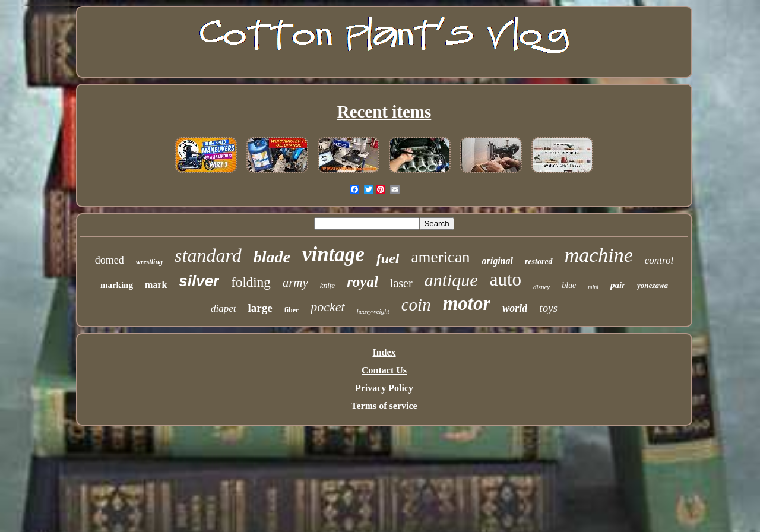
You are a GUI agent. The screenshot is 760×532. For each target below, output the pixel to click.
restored (539, 262)
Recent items (384, 112)
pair (618, 285)
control (659, 260)
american (441, 257)
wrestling (149, 262)
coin (416, 305)
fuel (388, 258)
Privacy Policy (384, 388)
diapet (224, 308)
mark (156, 285)
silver (199, 281)
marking (117, 285)
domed (110, 260)
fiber (292, 310)
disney (541, 287)
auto (506, 279)
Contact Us (384, 370)
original (497, 261)
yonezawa (653, 285)
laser (401, 283)
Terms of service (384, 406)
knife (327, 285)
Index (384, 352)
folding (251, 282)
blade (272, 257)
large (260, 308)
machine (599, 255)
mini (593, 287)
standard (208, 255)
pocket (327, 307)
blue (569, 285)
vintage (333, 254)
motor (467, 303)
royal (362, 282)
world (515, 308)
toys (548, 308)
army (295, 283)
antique (451, 280)
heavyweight (373, 311)
